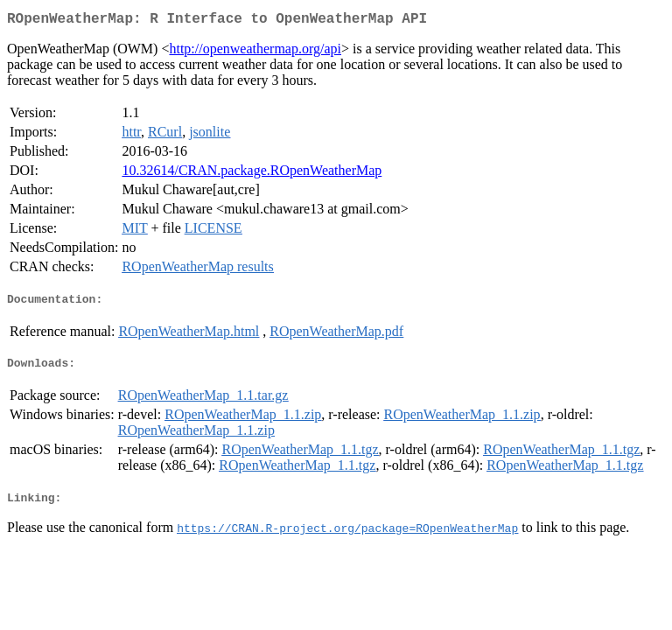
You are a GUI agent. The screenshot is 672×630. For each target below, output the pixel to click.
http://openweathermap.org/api (255, 52)
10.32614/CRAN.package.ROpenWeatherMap (252, 174)
